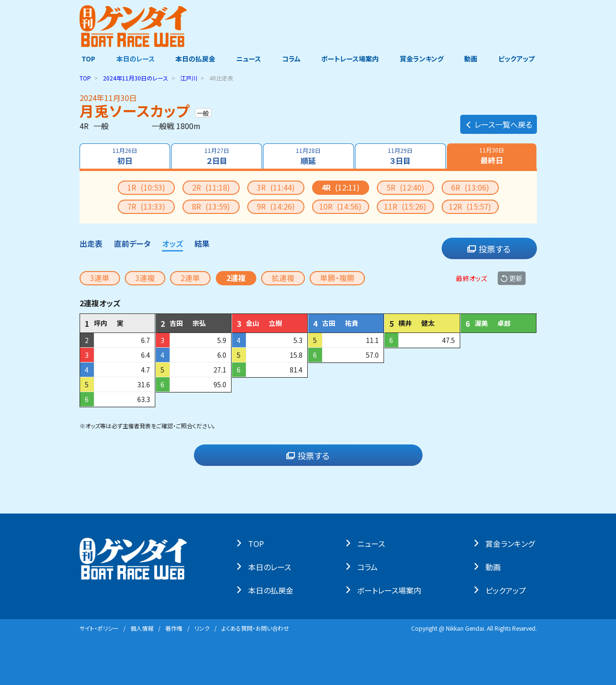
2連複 (236, 278)
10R (340, 206)
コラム (291, 59)
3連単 (100, 278)
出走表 (91, 243)
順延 (308, 156)
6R (470, 187)
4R (341, 187)
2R (211, 187)
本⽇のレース (272, 566)
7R (146, 206)
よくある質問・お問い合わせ (255, 628)
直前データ (132, 243)
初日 (124, 156)
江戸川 (189, 78)
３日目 (401, 156)
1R (146, 187)
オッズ (172, 243)
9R (276, 206)
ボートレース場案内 (350, 59)
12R (470, 206)
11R (405, 206)
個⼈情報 (142, 628)
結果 (202, 243)
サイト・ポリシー (99, 628)
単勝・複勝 (337, 278)
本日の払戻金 (194, 59)
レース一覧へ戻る (499, 122)
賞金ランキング (423, 59)
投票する (489, 249)
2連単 (190, 278)
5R (405, 187)
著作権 (174, 628)
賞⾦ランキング (512, 543)
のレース (136, 78)
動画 (473, 59)
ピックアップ (519, 59)
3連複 (145, 278)
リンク (202, 628)
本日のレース (134, 59)
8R (211, 206)
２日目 (216, 156)
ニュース (248, 59)
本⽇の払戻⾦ (273, 590)
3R (276, 187)
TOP (86, 59)
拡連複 (283, 278)
